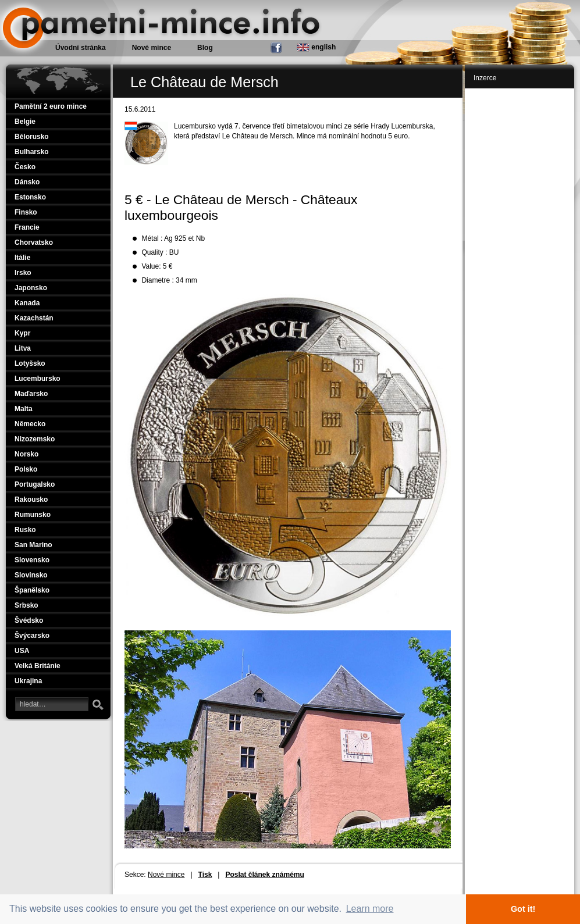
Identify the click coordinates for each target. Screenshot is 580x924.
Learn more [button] (370, 909)
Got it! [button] (523, 909)
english (316, 47)
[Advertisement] (522, 269)
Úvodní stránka (81, 48)
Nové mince (166, 875)
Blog (205, 48)
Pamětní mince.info (48, 6)
